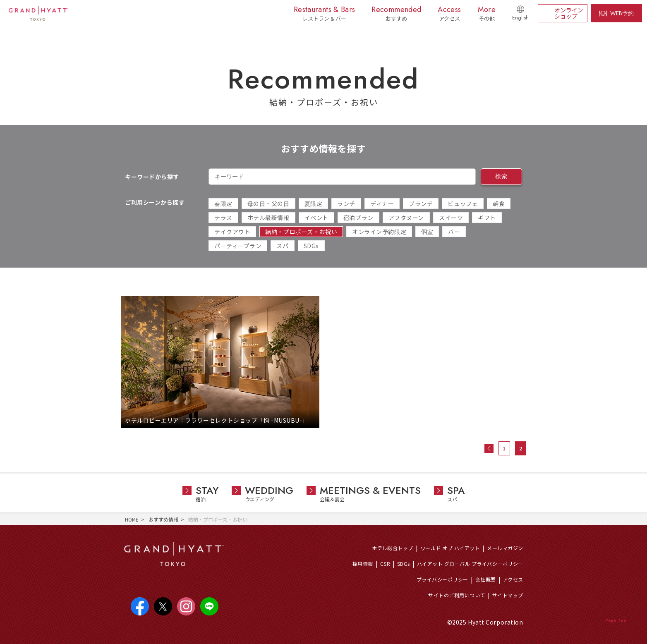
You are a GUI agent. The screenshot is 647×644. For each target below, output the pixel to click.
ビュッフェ (463, 203)
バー (454, 232)
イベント (316, 218)
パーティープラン (238, 246)
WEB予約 (622, 13)
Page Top (616, 620)
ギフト (487, 218)
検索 (501, 176)
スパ (282, 246)
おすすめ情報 (163, 519)
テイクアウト (232, 232)
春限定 (223, 203)
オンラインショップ (569, 13)
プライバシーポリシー (442, 579)
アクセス (513, 579)
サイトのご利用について (456, 595)
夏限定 (314, 203)
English (520, 18)
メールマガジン (505, 548)
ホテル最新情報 (268, 218)
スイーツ (451, 218)
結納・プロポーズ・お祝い (301, 232)
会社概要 (486, 579)
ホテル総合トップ (393, 548)
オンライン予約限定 (379, 232)
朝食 (499, 203)
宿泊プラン (358, 218)
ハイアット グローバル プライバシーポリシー (470, 564)
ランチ (346, 203)
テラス (223, 218)
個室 (427, 232)
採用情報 (363, 564)
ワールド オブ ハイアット (450, 548)
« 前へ (489, 448)
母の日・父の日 (268, 203)
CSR (385, 564)
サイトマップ (508, 595)
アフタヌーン (406, 218)
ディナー (382, 203)
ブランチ (421, 203)
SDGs (311, 246)
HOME (132, 519)
